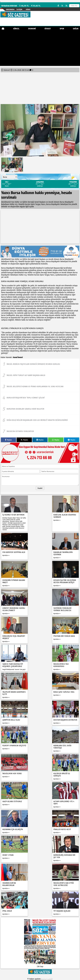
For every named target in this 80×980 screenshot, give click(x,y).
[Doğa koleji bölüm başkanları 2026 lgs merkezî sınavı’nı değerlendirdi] (40, 420)
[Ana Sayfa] (3, 29)
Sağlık (76, 29)
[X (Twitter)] (62, 6)
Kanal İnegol (18, 357)
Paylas (8, 440)
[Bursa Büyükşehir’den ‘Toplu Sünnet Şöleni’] (40, 398)
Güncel (16, 29)
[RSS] (66, 6)
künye (28, 9)
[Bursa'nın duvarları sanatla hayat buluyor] (40, 409)
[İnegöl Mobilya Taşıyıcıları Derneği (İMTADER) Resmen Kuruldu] (40, 364)
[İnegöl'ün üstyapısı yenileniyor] (40, 431)
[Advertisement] (40, 49)
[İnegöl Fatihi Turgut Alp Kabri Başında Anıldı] (40, 375)
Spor (62, 29)
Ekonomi (32, 29)
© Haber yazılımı (40, 979)
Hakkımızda (10, 9)
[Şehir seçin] (9, 177)
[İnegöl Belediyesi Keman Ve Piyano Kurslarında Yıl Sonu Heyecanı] (40, 387)
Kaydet (40, 488)
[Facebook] (58, 6)
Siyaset (48, 29)
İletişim (19, 9)
